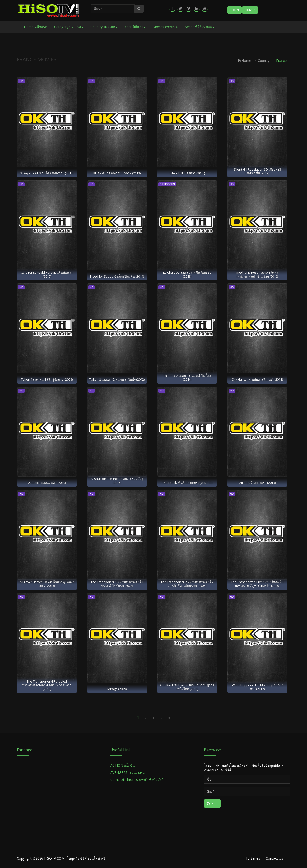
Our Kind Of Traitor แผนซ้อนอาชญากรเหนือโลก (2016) (187, 687)
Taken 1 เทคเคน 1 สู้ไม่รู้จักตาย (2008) (47, 379)
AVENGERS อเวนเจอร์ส (128, 772)
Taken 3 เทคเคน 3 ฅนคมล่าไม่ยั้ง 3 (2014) (187, 377)
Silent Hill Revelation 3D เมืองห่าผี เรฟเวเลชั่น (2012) (257, 171)
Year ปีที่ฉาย (135, 27)
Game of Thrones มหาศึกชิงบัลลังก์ (137, 780)
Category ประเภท (69, 27)
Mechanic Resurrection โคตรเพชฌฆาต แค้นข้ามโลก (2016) (257, 274)
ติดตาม (212, 803)
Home (245, 61)
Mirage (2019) (117, 689)
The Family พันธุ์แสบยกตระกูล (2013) (187, 483)
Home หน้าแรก (35, 27)
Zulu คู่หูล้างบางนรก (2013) (257, 483)
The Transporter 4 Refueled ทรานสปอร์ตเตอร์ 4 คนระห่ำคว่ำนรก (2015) (47, 685)
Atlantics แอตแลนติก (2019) (47, 483)
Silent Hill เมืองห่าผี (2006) (187, 173)
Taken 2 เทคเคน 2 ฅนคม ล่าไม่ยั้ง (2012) (117, 379)
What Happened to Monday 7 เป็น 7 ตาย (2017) (257, 687)
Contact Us (274, 858)
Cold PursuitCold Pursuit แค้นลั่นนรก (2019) (47, 274)
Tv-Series (253, 858)
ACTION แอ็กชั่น (123, 765)
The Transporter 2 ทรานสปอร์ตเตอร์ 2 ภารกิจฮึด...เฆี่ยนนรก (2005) (187, 584)
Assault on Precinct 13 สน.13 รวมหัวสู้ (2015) (117, 481)
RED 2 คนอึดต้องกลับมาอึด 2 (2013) (117, 173)
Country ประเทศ (104, 27)
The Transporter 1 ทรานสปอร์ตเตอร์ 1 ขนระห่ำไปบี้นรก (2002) (117, 584)
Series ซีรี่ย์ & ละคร (200, 27)
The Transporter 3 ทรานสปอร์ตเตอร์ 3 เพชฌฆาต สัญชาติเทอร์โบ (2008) (257, 584)
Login (234, 10)
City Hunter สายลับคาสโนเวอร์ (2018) (257, 379)
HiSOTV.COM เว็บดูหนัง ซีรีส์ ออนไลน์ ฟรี (75, 858)
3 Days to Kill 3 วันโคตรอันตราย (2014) (47, 173)
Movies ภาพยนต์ (165, 27)
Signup (250, 10)
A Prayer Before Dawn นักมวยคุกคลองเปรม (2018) (47, 584)
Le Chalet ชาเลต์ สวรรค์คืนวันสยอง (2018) (187, 274)
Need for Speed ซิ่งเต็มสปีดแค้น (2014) (117, 276)
